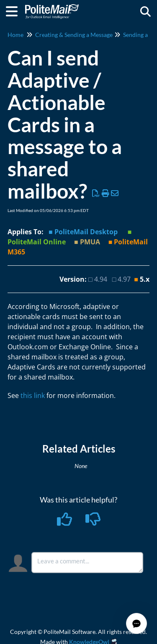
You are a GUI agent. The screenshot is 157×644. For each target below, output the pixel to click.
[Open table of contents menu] (15, 10)
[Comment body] (88, 563)
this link (33, 395)
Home (15, 35)
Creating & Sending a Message (74, 35)
